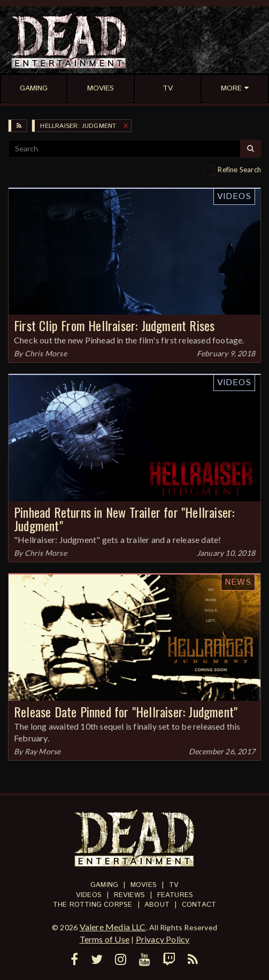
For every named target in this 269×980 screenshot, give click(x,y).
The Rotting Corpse (93, 905)
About (157, 905)
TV (174, 885)
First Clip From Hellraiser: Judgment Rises (114, 325)
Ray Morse (43, 751)
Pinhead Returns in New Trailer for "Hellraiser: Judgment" (124, 519)
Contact (199, 905)
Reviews (129, 895)
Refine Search (239, 170)
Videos (234, 197)
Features (175, 895)
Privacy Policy (163, 939)
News (238, 582)
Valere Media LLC (113, 927)
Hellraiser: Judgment (78, 126)
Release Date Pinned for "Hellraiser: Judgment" (126, 711)
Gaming (104, 885)
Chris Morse (46, 353)
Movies (144, 885)
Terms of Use (105, 939)
